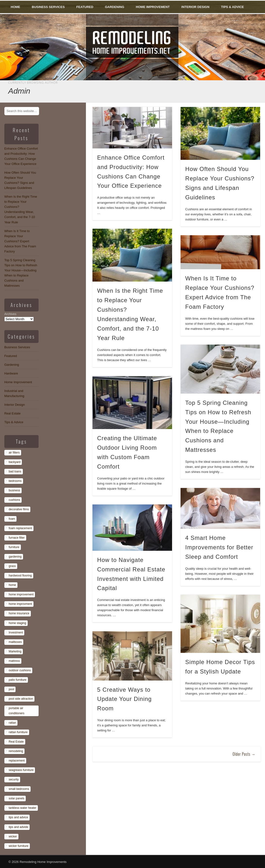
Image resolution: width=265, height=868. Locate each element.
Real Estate (12, 413)
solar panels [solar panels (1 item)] (17, 798)
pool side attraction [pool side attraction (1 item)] (21, 699)
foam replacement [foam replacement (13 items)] (20, 528)
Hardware (11, 373)
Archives (10, 314)
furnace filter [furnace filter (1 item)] (17, 538)
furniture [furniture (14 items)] (14, 547)
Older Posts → (244, 754)
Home (15, 7)
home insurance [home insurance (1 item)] (19, 613)
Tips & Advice (232, 7)
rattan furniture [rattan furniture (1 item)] (18, 732)
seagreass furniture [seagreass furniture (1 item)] (21, 770)
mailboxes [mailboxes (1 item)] (15, 642)
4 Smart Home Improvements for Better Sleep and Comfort (219, 547)
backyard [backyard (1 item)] (15, 462)
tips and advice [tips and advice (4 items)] (18, 817)
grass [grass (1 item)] (12, 566)
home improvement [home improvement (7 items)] (21, 594)
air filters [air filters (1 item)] (14, 453)
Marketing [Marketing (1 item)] (15, 651)
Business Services (48, 7)
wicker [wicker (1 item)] (13, 836)
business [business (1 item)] (14, 490)
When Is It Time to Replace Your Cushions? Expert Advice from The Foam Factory (20, 241)
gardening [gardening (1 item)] (15, 557)
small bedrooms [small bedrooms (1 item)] (19, 789)
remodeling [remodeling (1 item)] (16, 751)
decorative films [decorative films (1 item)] (19, 509)
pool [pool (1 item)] (12, 689)
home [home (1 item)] (12, 585)
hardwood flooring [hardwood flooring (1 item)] (20, 576)
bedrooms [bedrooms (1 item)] (15, 481)
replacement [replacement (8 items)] (17, 761)
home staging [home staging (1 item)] (17, 623)
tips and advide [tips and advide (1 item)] (19, 827)
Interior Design (195, 7)
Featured (85, 7)
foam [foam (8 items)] (12, 519)
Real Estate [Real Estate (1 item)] (16, 742)
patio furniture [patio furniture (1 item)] (18, 680)
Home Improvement (153, 7)
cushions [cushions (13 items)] (14, 500)
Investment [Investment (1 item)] (16, 633)
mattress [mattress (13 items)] (14, 661)
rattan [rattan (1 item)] (12, 723)
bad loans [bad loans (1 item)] (15, 471)
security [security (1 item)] (14, 779)
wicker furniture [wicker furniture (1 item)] (19, 846)
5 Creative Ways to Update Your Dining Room (124, 699)
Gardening (114, 7)
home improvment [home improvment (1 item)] (20, 604)
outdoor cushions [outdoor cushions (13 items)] (20, 670)
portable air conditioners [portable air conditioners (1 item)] (17, 711)
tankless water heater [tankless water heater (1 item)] (23, 808)
